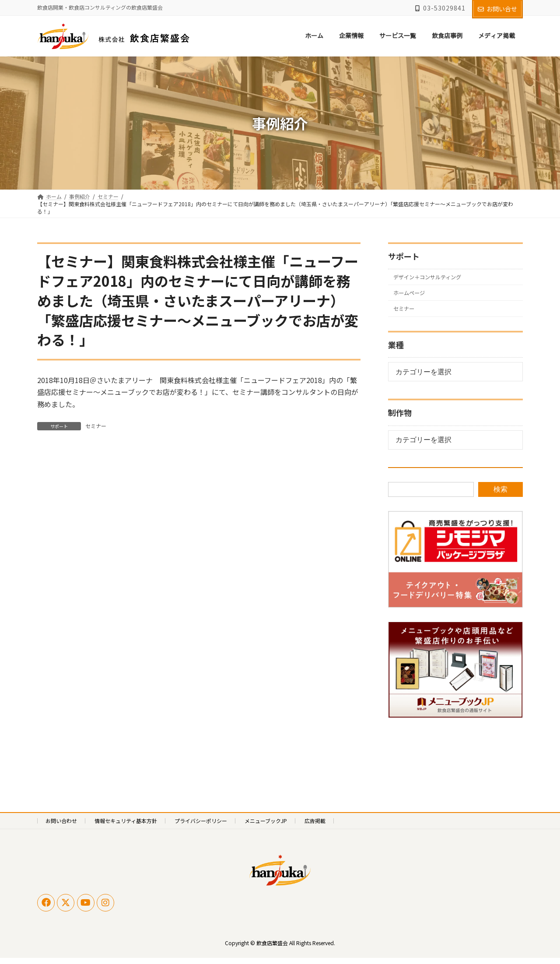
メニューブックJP (266, 826)
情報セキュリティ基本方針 (126, 826)
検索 (500, 495)
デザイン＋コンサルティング (434, 278)
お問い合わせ (61, 826)
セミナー (96, 426)
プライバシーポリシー (201, 826)
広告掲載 (315, 826)
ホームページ (413, 296)
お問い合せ (497, 9)
